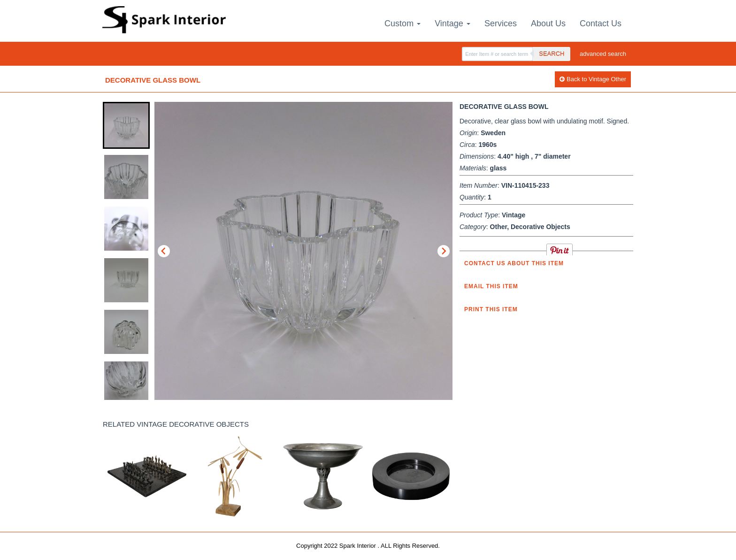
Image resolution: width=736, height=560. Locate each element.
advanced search (603, 54)
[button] (126, 125)
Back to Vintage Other (593, 79)
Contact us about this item (514, 263)
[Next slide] (444, 251)
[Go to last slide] (164, 251)
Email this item (491, 286)
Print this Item (491, 309)
